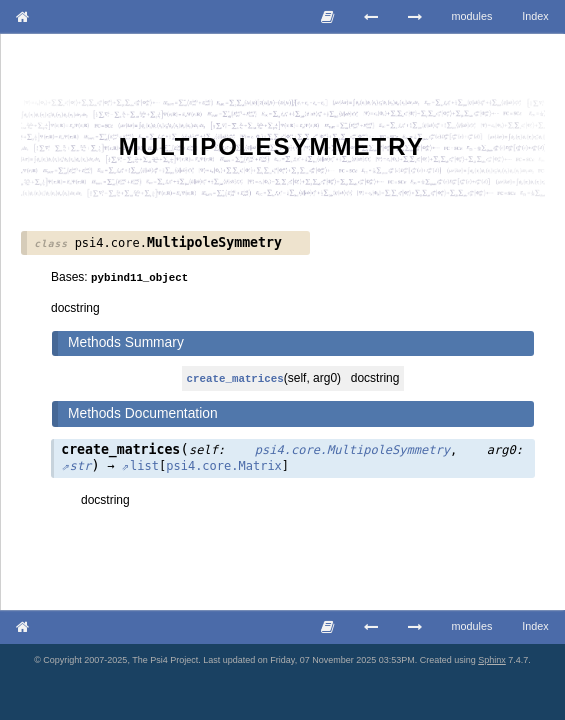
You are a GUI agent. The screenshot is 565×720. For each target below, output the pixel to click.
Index (535, 16)
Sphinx (492, 660)
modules (472, 16)
